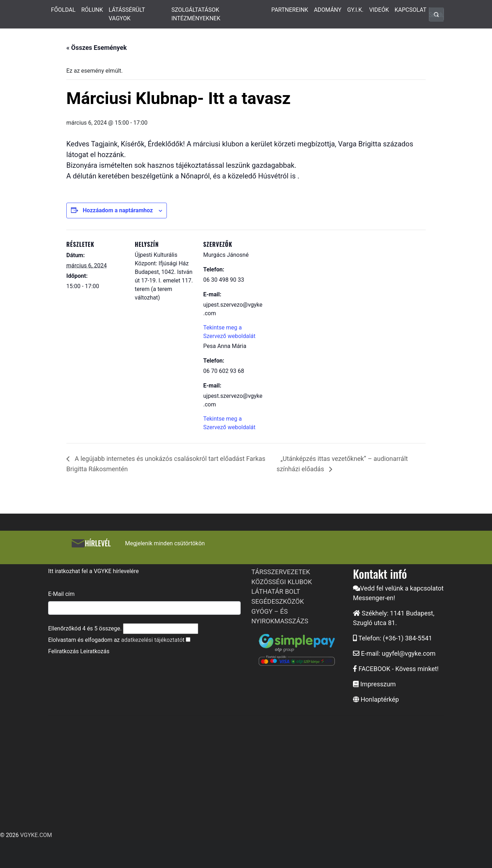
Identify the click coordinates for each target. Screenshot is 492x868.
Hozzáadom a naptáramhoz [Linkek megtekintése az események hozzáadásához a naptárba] (118, 210)
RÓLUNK (92, 10)
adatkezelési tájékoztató (152, 640)
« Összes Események (97, 48)
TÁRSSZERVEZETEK (281, 572)
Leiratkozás (95, 651)
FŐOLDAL (63, 10)
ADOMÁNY (327, 10)
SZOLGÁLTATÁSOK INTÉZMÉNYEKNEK (196, 14)
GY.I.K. (355, 10)
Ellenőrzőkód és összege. (85, 628)
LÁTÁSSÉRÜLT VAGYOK (127, 14)
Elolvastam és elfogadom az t (116, 640)
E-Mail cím (61, 594)
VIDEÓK (379, 10)
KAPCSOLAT (411, 10)
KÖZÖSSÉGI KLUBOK (282, 582)
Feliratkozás (63, 651)
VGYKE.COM (36, 835)
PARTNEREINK (290, 10)
